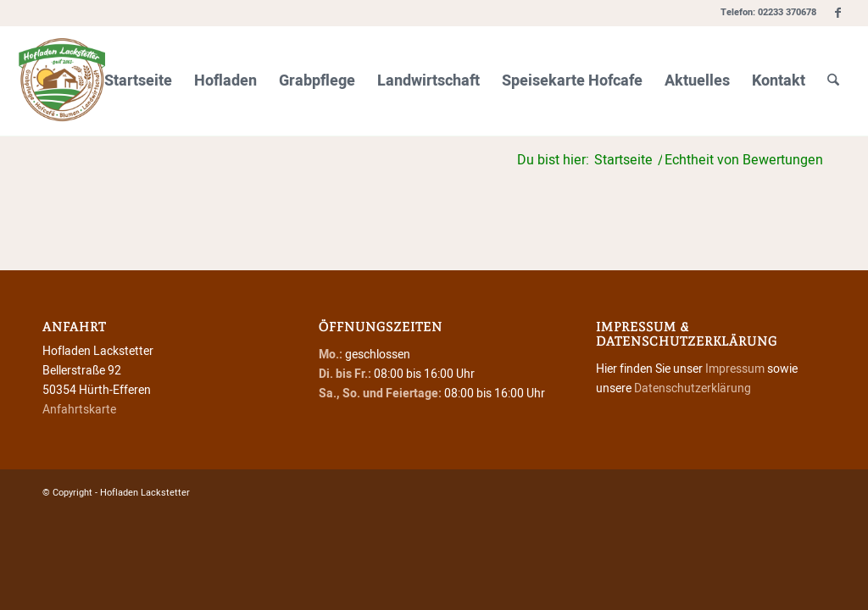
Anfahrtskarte (79, 410)
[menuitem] (138, 81)
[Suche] (833, 81)
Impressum (735, 369)
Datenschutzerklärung (693, 388)
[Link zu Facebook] (838, 13)
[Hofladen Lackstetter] (62, 81)
